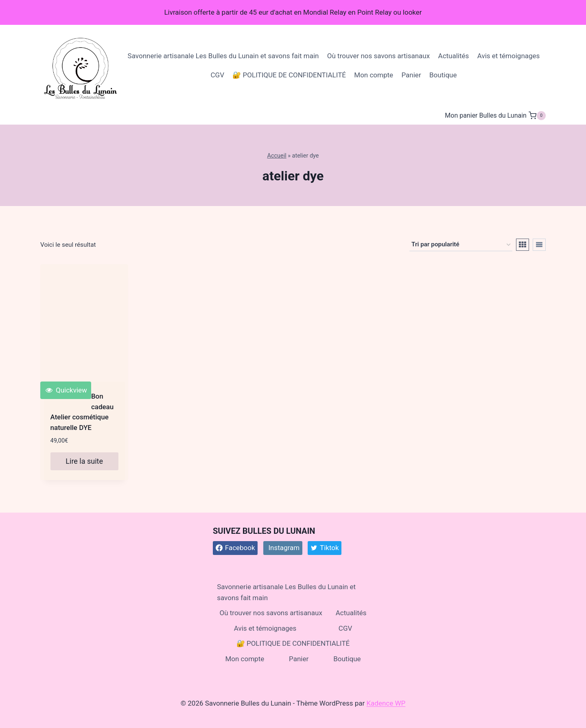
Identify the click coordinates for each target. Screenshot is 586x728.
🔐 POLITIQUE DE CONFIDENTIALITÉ (289, 75)
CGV (218, 75)
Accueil (277, 156)
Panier (411, 75)
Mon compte (374, 75)
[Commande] (461, 245)
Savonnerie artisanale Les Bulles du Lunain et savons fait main (223, 56)
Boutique (443, 75)
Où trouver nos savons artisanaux (378, 56)
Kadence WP (386, 703)
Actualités (454, 56)
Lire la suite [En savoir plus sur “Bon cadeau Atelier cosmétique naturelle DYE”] (84, 461)
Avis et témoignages (509, 56)
